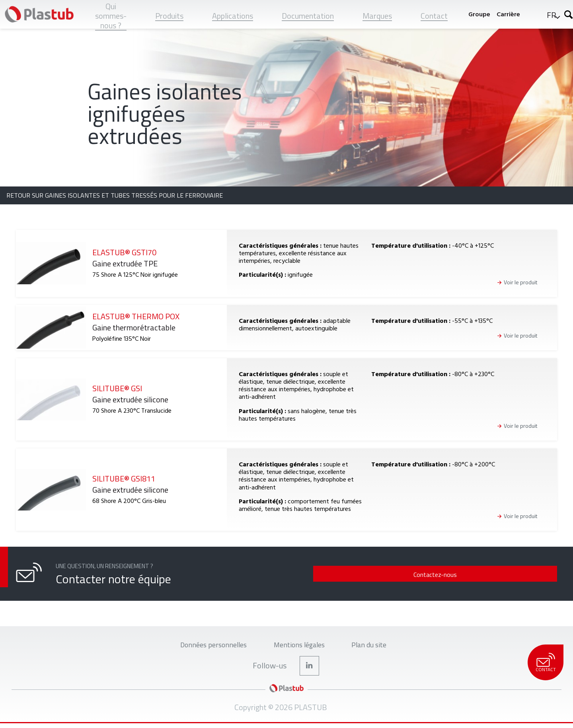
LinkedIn (310, 670)
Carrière (506, 14)
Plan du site (377, 646)
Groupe (477, 14)
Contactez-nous (504, 575)
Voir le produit (520, 282)
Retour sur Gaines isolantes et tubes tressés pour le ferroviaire (115, 195)
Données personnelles (207, 646)
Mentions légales (301, 646)
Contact (545, 663)
